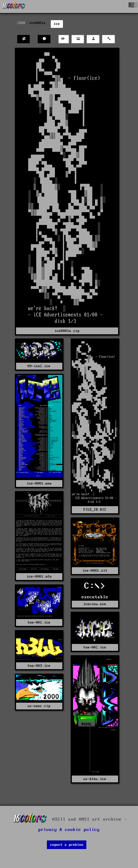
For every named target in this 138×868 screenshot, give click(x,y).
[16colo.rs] (14, 7)
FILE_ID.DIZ (95, 510)
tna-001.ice (39, 622)
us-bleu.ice (95, 779)
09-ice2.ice (39, 366)
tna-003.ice (39, 666)
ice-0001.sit (95, 571)
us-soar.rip (39, 706)
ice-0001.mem (39, 483)
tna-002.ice (95, 647)
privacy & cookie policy (69, 830)
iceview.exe (95, 604)
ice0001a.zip (67, 331)
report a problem (67, 845)
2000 (21, 23)
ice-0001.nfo (39, 577)
